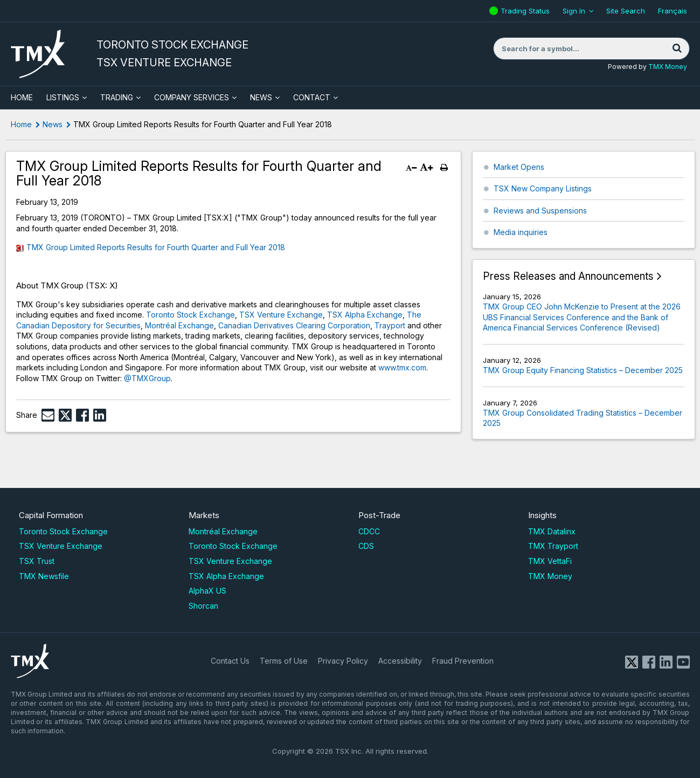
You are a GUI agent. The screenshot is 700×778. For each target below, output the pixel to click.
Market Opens (519, 167)
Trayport (390, 325)
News (261, 97)
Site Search (626, 11)
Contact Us (230, 661)
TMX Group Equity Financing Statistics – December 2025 (583, 370)
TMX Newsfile (44, 576)
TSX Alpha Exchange (365, 315)
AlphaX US (207, 591)
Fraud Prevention (463, 661)
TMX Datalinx (552, 531)
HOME (22, 97)
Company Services (192, 97)
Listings (63, 97)
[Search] (677, 49)
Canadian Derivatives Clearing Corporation (294, 325)
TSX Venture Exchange (281, 315)
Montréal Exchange (179, 325)
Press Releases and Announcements (568, 276)
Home (21, 124)
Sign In (574, 11)
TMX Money (668, 67)
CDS (366, 546)
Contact (312, 97)
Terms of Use (284, 661)
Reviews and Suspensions (540, 211)
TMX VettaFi (550, 561)
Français (673, 11)
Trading (117, 97)
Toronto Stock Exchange (190, 315)
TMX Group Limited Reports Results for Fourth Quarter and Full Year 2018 (156, 247)
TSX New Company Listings (543, 188)
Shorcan (203, 606)
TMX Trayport (553, 546)
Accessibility (400, 661)
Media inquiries (521, 232)
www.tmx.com (402, 367)
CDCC (369, 531)
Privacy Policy (343, 661)
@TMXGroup (147, 378)
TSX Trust (37, 561)
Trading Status (526, 11)
